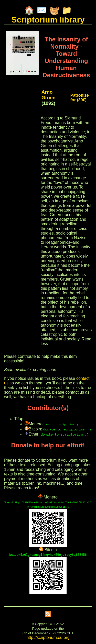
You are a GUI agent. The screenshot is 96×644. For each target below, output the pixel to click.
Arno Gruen (49, 95)
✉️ (42, 10)
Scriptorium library (48, 20)
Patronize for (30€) (80, 98)
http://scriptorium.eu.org (48, 637)
